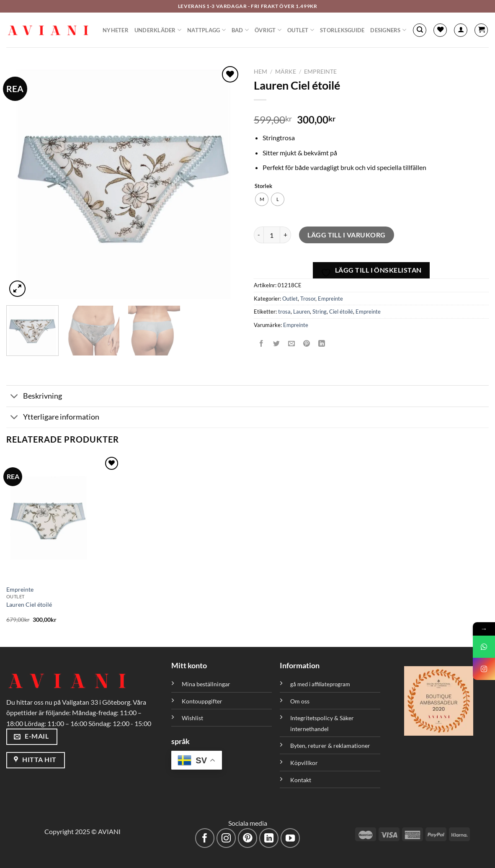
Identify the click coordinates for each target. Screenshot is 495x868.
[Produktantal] (272, 235)
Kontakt (301, 780)
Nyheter (116, 30)
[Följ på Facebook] (205, 838)
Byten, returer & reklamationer (330, 746)
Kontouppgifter (202, 701)
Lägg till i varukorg (347, 235)
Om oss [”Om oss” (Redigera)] (300, 701)
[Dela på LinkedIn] (322, 344)
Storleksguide (342, 30)
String (320, 312)
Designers (388, 30)
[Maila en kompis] (292, 344)
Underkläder (158, 30)
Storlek (263, 186)
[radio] (262, 199)
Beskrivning (34, 397)
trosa (284, 312)
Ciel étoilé (341, 312)
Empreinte (320, 72)
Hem (260, 72)
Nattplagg (206, 30)
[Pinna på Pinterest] (307, 344)
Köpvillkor (304, 763)
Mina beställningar (207, 684)
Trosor (308, 299)
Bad (240, 30)
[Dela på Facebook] (262, 344)
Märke (286, 72)
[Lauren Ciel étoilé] (63, 518)
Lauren (302, 312)
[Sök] (420, 30)
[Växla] (14, 397)
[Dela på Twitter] (277, 344)
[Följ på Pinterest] (248, 838)
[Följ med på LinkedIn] (269, 838)
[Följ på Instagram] (226, 838)
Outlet (301, 30)
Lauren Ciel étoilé (29, 604)
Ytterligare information (53, 418)
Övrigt (268, 30)
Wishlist (192, 718)
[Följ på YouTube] (290, 838)
